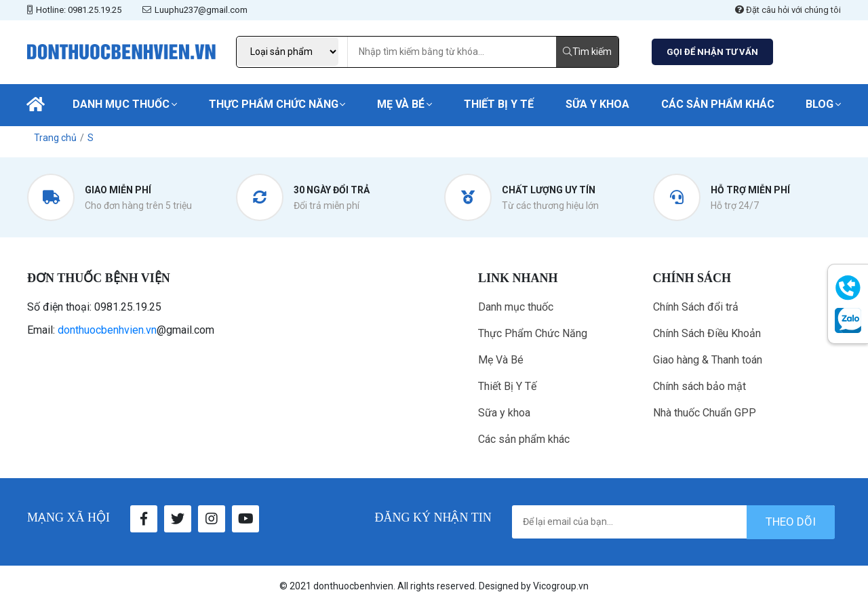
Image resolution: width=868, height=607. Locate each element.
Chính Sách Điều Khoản (707, 333)
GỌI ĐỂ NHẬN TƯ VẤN (712, 52)
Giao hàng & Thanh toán (708, 360)
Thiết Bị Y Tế (499, 104)
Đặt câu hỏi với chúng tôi (788, 10)
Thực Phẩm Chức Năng (274, 104)
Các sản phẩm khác (718, 104)
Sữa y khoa (597, 104)
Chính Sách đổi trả (696, 307)
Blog (820, 104)
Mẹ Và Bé (401, 104)
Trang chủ (55, 138)
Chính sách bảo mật (699, 386)
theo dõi (791, 522)
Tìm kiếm (587, 52)
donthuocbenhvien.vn (107, 330)
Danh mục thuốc (121, 104)
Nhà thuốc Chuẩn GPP (705, 413)
